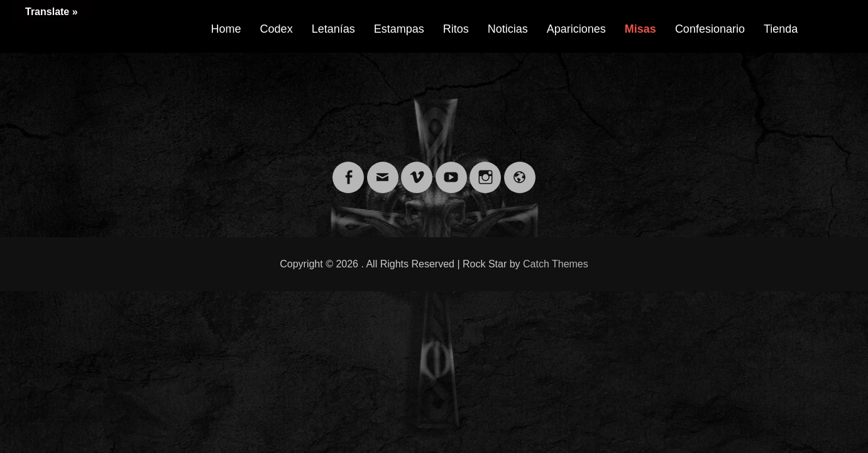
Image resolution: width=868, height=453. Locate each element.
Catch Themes (556, 264)
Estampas (399, 29)
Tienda (781, 29)
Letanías (333, 29)
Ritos (456, 29)
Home (226, 29)
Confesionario (710, 29)
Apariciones (576, 29)
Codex (277, 29)
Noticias (508, 29)
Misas (640, 29)
